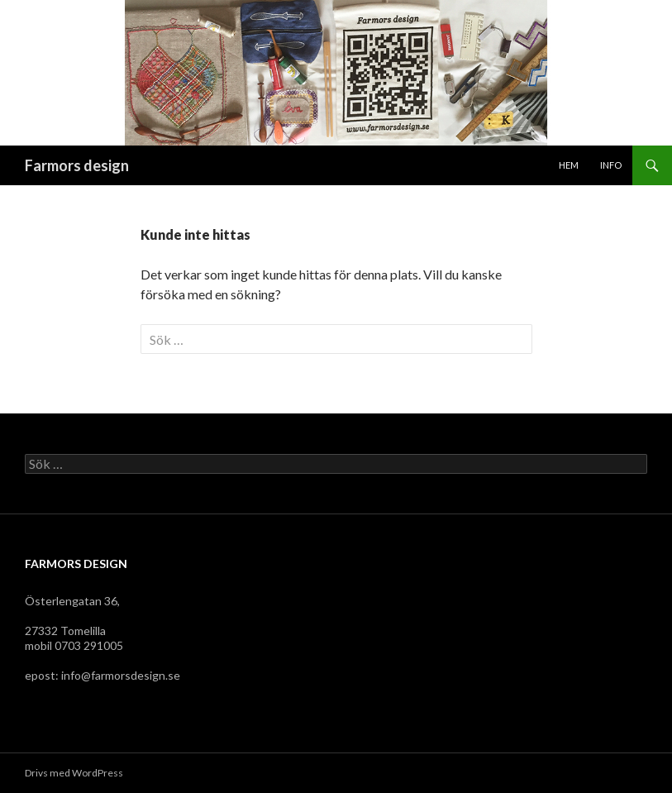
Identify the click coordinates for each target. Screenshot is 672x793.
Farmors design (77, 165)
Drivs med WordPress (74, 773)
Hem (569, 165)
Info (611, 165)
